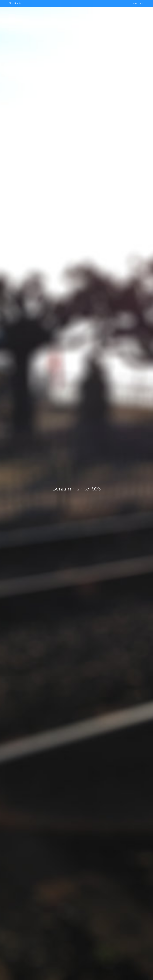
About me (138, 5)
